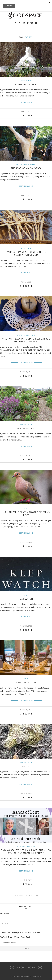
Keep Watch (26, 599)
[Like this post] (20, 116)
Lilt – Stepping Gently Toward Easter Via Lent (26, 514)
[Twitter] (20, 23)
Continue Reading (26, 102)
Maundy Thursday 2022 (26, 84)
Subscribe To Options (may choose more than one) (20, 933)
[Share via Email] (32, 116)
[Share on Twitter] (26, 116)
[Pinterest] (28, 23)
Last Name (4, 923)
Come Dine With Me (26, 683)
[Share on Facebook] (23, 116)
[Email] (36, 23)
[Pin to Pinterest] (29, 116)
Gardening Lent (26, 428)
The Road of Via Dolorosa (26, 168)
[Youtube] (32, 23)
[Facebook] (16, 23)
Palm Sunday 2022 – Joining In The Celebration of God (26, 253)
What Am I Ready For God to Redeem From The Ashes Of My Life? (26, 340)
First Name (4, 914)
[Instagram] (24, 23)
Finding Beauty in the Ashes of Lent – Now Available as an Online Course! (26, 852)
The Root (26, 766)
